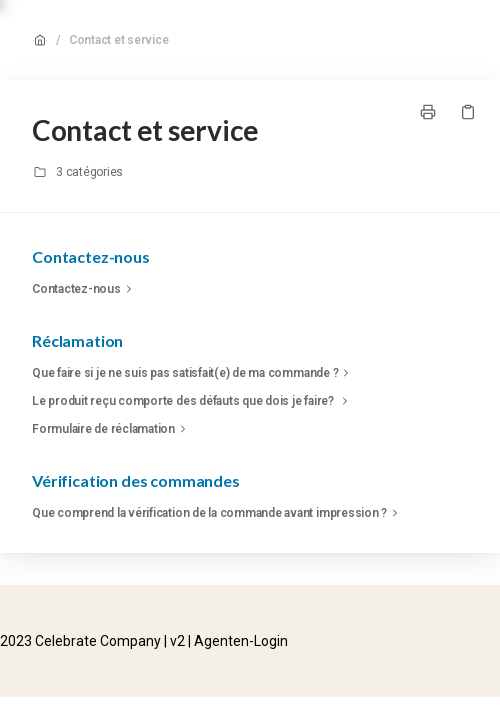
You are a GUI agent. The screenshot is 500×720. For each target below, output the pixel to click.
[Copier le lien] (468, 112)
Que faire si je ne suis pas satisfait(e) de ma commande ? (193, 373)
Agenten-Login (241, 641)
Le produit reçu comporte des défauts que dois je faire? (192, 401)
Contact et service (119, 40)
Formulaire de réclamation (111, 429)
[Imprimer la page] (428, 112)
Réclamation (77, 340)
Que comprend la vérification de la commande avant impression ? (217, 513)
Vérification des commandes (136, 480)
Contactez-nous (91, 256)
